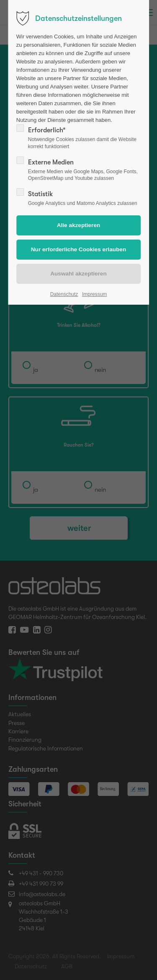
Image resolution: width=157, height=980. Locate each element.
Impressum (94, 294)
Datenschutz (64, 294)
